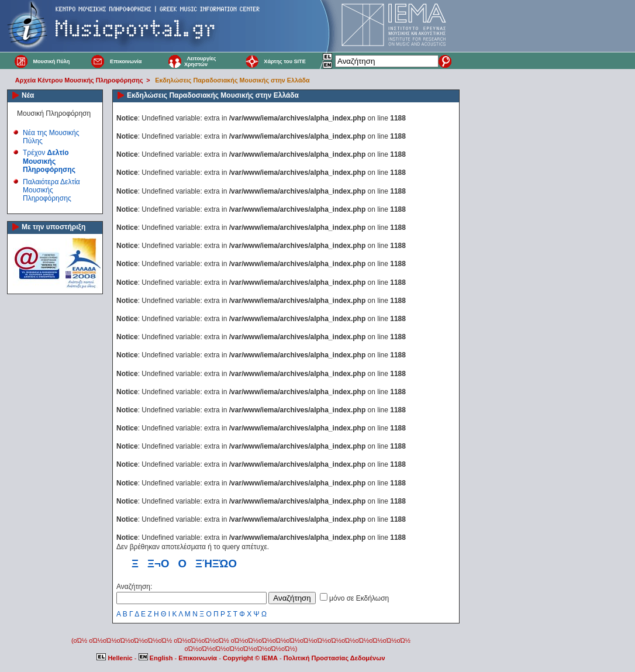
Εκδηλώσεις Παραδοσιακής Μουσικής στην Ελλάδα (232, 80)
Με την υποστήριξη (54, 227)
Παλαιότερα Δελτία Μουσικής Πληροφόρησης (51, 190)
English (157, 658)
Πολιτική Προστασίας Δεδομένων (334, 658)
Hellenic (115, 658)
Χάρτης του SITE (284, 61)
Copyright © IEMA (250, 658)
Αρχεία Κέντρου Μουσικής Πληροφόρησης (79, 80)
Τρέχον (49, 161)
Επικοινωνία (126, 61)
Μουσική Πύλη (51, 61)
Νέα (28, 95)
